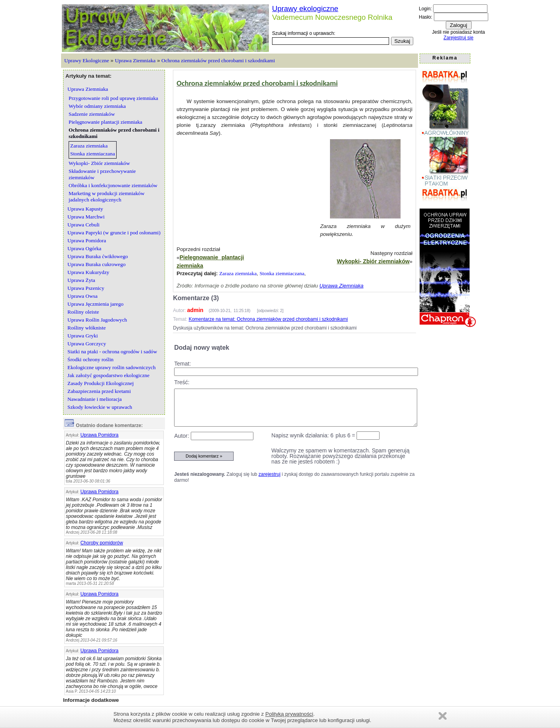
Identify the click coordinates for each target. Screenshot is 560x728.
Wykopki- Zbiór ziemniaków (373, 261)
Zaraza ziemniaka (238, 273)
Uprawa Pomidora (100, 435)
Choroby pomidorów (102, 543)
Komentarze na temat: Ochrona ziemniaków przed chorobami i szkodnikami (268, 319)
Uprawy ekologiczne (305, 9)
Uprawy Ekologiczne (87, 60)
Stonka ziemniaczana (282, 273)
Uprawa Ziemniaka (135, 60)
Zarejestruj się (458, 38)
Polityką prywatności (289, 714)
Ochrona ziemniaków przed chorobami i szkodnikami (218, 60)
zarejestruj (269, 474)
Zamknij (443, 716)
